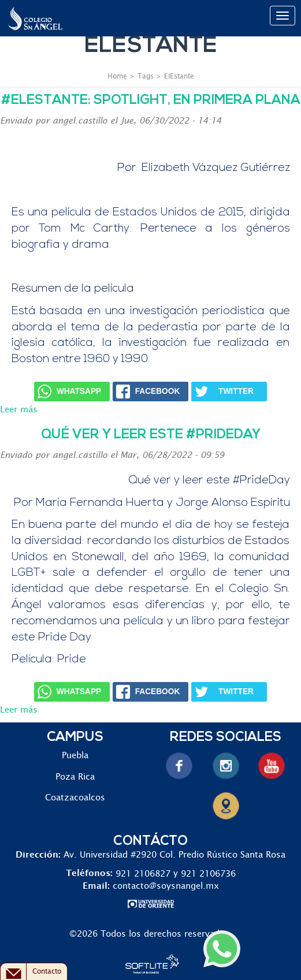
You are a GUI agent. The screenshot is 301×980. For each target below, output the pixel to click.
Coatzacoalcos (75, 798)
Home (117, 76)
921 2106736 (208, 873)
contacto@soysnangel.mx (166, 886)
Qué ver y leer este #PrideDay (151, 435)
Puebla (75, 756)
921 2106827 (143, 873)
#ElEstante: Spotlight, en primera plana (151, 101)
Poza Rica (75, 777)
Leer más (19, 410)
